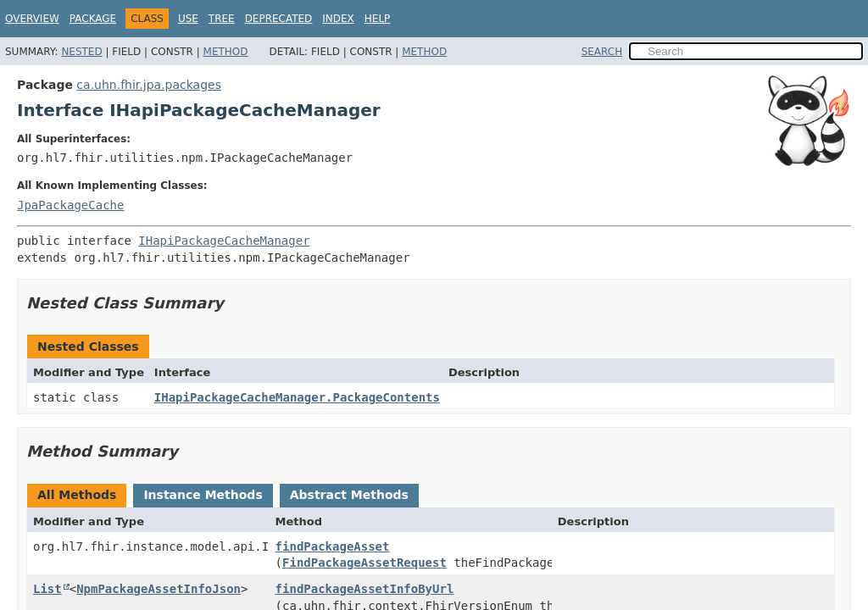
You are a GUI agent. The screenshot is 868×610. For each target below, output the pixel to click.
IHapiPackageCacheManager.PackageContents (297, 397)
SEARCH (602, 52)
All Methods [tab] (77, 495)
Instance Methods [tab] (203, 495)
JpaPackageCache (70, 205)
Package (93, 19)
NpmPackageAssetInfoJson (159, 589)
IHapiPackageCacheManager (224, 241)
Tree (222, 19)
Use (188, 19)
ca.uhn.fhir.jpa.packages (149, 85)
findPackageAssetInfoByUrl (365, 589)
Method (226, 52)
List (47, 589)
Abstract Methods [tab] (349, 495)
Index (338, 19)
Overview (32, 19)
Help (378, 19)
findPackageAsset (333, 546)
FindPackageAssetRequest (364, 563)
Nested (81, 52)
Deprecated (279, 19)
